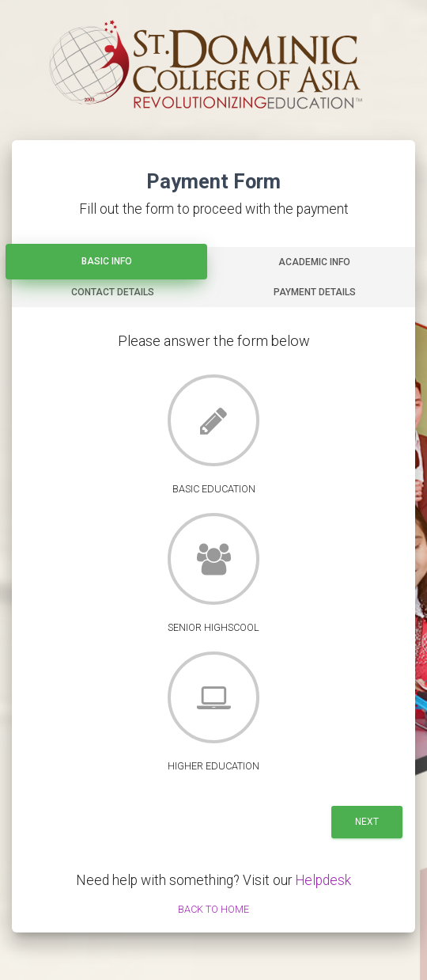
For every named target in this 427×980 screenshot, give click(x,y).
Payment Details (315, 292)
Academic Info (314, 262)
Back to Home (213, 909)
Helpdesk (323, 880)
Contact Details (113, 292)
